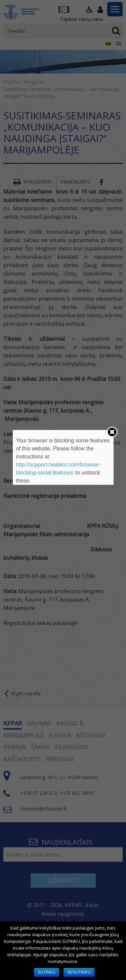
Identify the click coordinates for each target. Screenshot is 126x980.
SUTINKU (47, 972)
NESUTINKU (79, 972)
